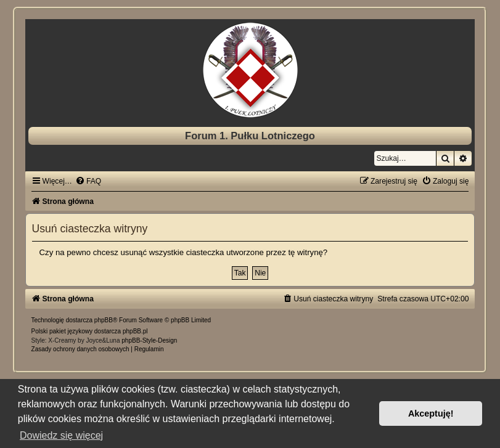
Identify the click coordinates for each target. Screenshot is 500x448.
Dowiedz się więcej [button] (61, 435)
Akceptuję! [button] (431, 413)
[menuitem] (88, 181)
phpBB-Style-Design (149, 340)
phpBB (104, 320)
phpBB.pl (135, 331)
